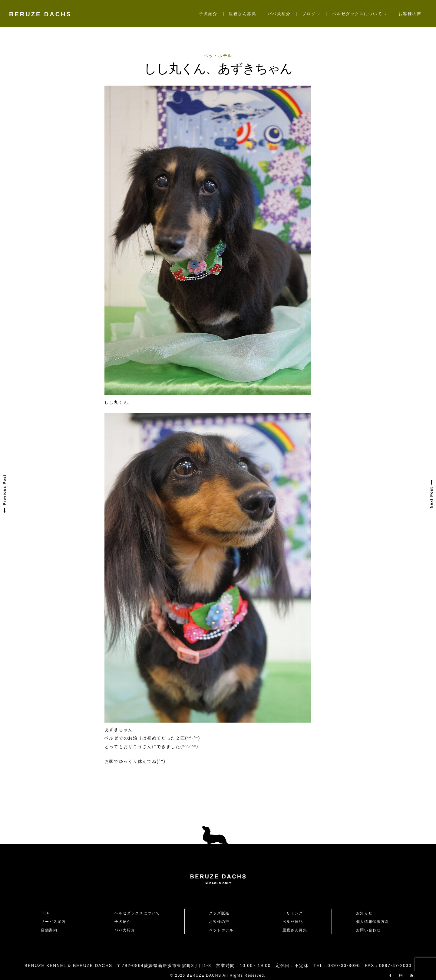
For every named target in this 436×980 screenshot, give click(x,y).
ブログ (309, 14)
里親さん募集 (243, 14)
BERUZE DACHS (40, 14)
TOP (45, 913)
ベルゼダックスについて (357, 14)
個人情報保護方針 (373, 922)
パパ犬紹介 (279, 14)
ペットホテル (218, 56)
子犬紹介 (208, 14)
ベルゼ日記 (293, 922)
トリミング (293, 913)
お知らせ (364, 913)
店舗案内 (49, 930)
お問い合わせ (371, 930)
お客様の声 (410, 14)
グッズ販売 (219, 913)
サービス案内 (53, 922)
